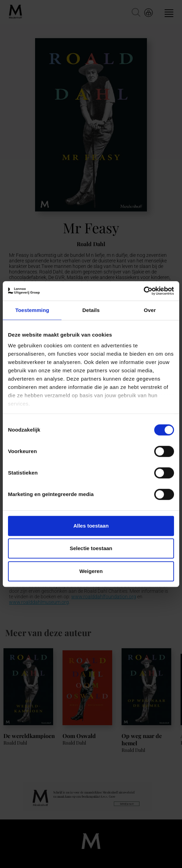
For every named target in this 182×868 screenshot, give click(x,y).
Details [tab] (91, 310)
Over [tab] (150, 310)
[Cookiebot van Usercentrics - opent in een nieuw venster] (144, 291)
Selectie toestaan (91, 548)
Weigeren (91, 571)
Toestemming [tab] (32, 310)
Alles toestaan (91, 526)
